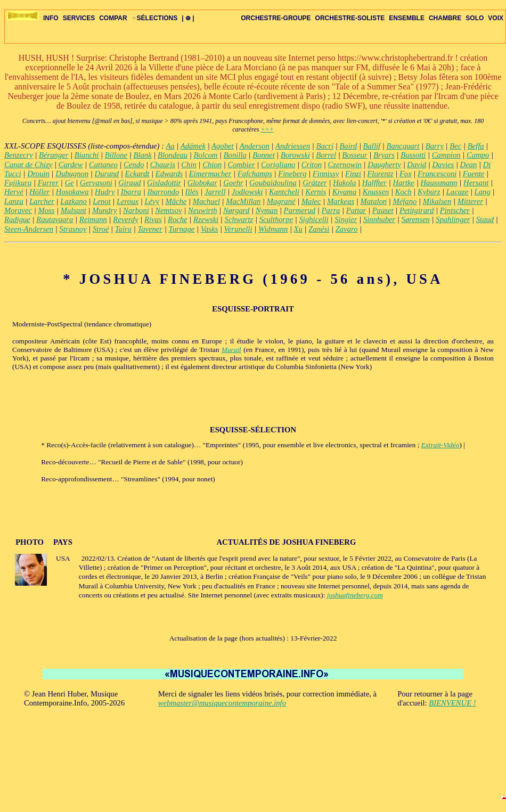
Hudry (105, 192)
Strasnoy (73, 229)
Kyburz (429, 192)
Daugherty (384, 165)
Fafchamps (255, 174)
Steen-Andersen (29, 229)
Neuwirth (203, 210)
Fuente (474, 174)
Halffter (374, 183)
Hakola (344, 183)
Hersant (476, 183)
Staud (485, 219)
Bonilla (235, 155)
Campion (446, 155)
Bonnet (264, 155)
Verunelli (238, 229)
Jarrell (215, 192)
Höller (39, 192)
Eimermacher (210, 174)
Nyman (267, 210)
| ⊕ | (188, 18)
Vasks (210, 229)
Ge (69, 183)
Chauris (163, 165)
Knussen (376, 192)
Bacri (325, 146)
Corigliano (278, 165)
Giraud (129, 183)
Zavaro (347, 229)
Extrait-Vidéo (440, 445)
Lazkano (74, 201)
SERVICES (79, 18)
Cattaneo (103, 165)
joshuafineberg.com (355, 595)
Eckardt (137, 174)
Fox (406, 174)
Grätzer (315, 183)
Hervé (14, 192)
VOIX (496, 18)
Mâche (176, 201)
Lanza (14, 201)
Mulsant (74, 210)
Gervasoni (96, 183)
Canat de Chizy (28, 165)
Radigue (17, 219)
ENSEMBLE (407, 18)
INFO (51, 18)
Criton (312, 165)
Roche (178, 219)
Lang (483, 192)
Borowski (295, 155)
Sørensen (416, 219)
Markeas (341, 201)
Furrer (48, 183)
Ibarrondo (164, 192)
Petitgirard (417, 210)
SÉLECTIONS (155, 18)
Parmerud (300, 210)
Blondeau (173, 155)
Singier (346, 219)
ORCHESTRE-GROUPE (276, 18)
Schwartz (239, 219)
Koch (403, 192)
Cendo (134, 165)
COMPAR (113, 18)
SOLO (475, 18)
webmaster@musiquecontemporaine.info (222, 703)
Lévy (152, 201)
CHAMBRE (445, 18)
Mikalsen (437, 201)
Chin (189, 165)
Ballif (372, 146)
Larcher (42, 201)
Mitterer (470, 201)
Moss (46, 210)
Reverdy (125, 219)
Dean (469, 165)
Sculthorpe (276, 219)
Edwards (169, 174)
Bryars (384, 155)
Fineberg (292, 174)
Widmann (273, 229)
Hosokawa (72, 192)
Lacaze (458, 192)
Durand (107, 174)
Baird (348, 146)
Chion (212, 165)
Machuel (206, 201)
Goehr (233, 183)
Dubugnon (72, 174)
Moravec (18, 210)
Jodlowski (247, 192)
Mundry (104, 210)
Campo (478, 155)
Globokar (202, 183)
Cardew (71, 165)
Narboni (136, 210)
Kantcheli (284, 192)
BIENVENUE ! (452, 703)
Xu (298, 229)
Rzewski (206, 219)
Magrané (281, 201)
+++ (267, 129)
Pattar (356, 210)
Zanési (319, 229)
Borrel (326, 155)
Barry (435, 146)
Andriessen (293, 146)
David (417, 165)
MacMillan (243, 201)
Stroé (101, 229)
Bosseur (354, 155)
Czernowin (345, 165)
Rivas (153, 219)
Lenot (101, 201)
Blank (142, 155)
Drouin (38, 174)
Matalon (374, 201)
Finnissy (326, 174)
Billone (116, 155)
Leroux (128, 201)
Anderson (255, 146)
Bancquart (403, 146)
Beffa (476, 146)
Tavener (150, 229)
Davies (443, 165)
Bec (455, 146)
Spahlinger (453, 219)
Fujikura (18, 183)
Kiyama (345, 192)
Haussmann (439, 183)
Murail (231, 350)
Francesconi (437, 174)
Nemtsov (168, 210)
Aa (170, 146)
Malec (311, 201)
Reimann (93, 219)
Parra (330, 210)
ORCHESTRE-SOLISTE (350, 18)
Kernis (316, 192)
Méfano (405, 201)
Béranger (54, 155)
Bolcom (206, 155)
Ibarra (131, 192)
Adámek (193, 146)
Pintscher (455, 210)
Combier (241, 165)
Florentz (380, 174)
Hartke (403, 183)
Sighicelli (314, 219)
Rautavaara (55, 219)
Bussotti (413, 155)
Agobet (223, 146)
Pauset (383, 210)
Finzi (353, 174)
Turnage (181, 229)
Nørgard (236, 210)
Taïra (123, 229)
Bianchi (87, 155)
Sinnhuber (379, 219)
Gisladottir (164, 183)
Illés (192, 192)
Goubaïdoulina (273, 183)
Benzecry (19, 155)
